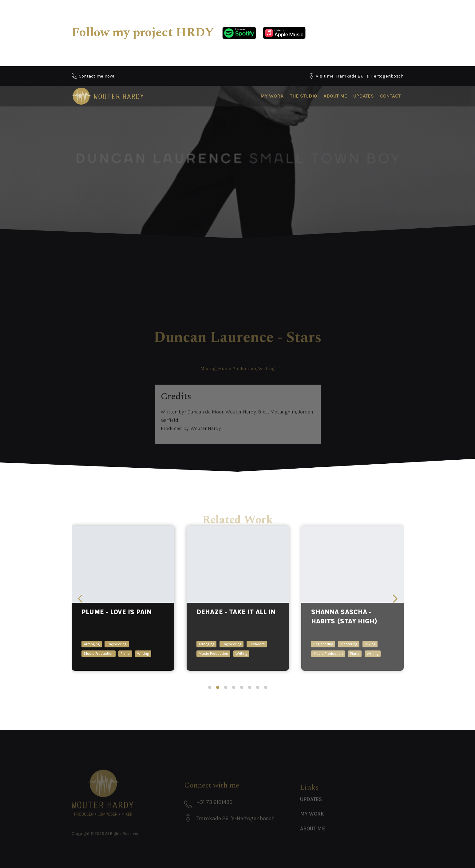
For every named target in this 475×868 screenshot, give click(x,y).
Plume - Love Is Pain (117, 612)
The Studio (304, 96)
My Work (272, 96)
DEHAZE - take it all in (236, 612)
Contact (390, 96)
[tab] (210, 687)
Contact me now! (96, 76)
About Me (335, 96)
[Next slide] (395, 599)
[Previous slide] (80, 599)
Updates (364, 96)
